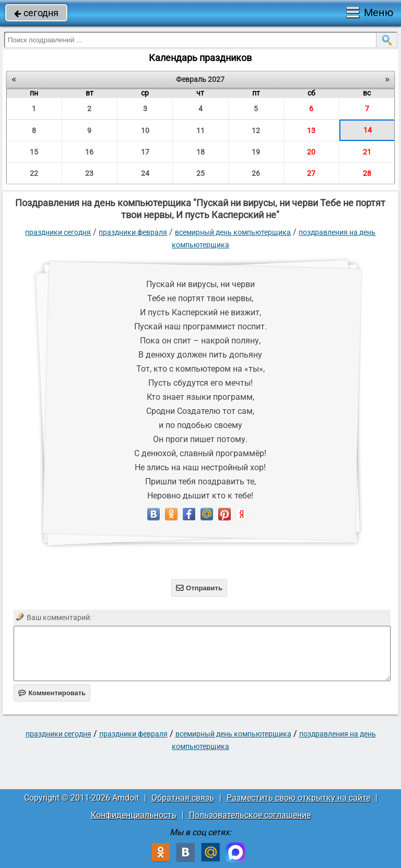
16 (89, 152)
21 (367, 152)
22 (34, 173)
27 (311, 173)
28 (367, 173)
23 (89, 173)
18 (200, 152)
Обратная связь (183, 798)
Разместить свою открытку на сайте (298, 798)
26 (256, 173)
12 (256, 130)
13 (311, 130)
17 (145, 152)
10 (145, 130)
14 (368, 130)
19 (256, 152)
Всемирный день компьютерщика (233, 232)
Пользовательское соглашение (250, 815)
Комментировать (52, 693)
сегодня (36, 13)
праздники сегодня (58, 232)
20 (311, 152)
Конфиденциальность (134, 815)
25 (200, 173)
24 (145, 173)
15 (34, 152)
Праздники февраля (133, 232)
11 (200, 130)
